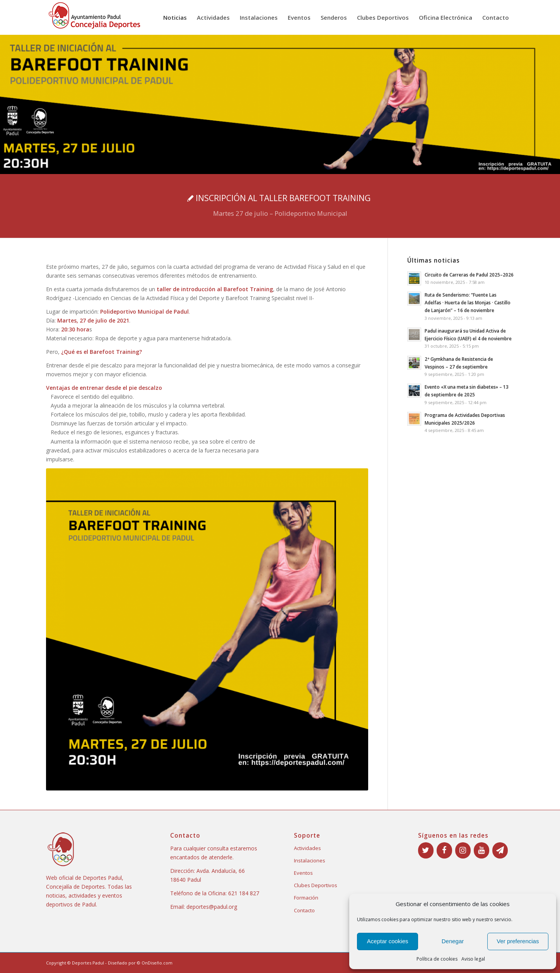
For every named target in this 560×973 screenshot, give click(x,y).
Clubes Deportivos (316, 885)
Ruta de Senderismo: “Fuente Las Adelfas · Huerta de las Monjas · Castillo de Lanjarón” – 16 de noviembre (468, 302)
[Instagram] (463, 850)
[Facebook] (444, 850)
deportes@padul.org (212, 907)
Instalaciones (310, 860)
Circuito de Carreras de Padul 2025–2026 (469, 275)
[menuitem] (175, 17)
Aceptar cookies (388, 941)
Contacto (304, 910)
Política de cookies (437, 959)
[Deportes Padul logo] (94, 17)
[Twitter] (426, 850)
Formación (306, 898)
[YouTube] (481, 850)
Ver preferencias (518, 941)
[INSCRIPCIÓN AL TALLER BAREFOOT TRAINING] (280, 206)
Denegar (453, 941)
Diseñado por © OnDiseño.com (140, 963)
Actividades (307, 848)
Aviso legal (473, 959)
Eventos (303, 873)
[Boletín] (500, 850)
